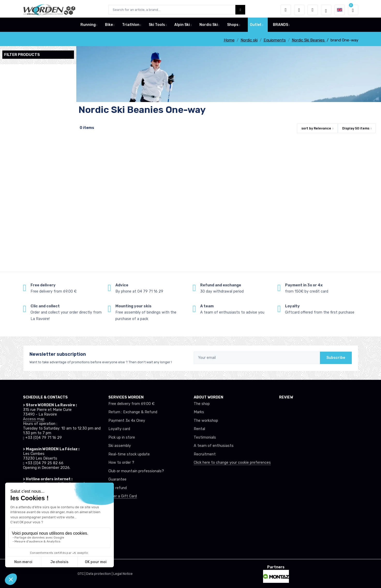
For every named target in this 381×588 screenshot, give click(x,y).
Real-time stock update (129, 454)
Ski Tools (157, 27)
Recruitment (205, 454)
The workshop (206, 421)
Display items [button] (356, 128)
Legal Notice (123, 574)
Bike (109, 27)
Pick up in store (122, 437)
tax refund (118, 488)
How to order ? (121, 463)
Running (88, 27)
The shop (202, 404)
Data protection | (100, 574)
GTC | (82, 574)
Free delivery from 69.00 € (131, 404)
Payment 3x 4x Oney (127, 421)
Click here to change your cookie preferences (232, 463)
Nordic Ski (209, 27)
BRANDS (281, 27)
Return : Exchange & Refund (133, 412)
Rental (199, 429)
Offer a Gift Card (123, 496)
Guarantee (117, 479)
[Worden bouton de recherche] (240, 10)
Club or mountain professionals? (136, 471)
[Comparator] (313, 10)
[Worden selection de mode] (326, 10)
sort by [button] (316, 128)
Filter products (22, 55)
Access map (34, 419)
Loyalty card (119, 429)
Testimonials (205, 437)
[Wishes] (299, 10)
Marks (199, 412)
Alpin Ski (182, 27)
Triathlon (131, 27)
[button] (286, 10)
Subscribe (336, 358)
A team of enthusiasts (214, 446)
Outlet (256, 27)
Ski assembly (120, 446)
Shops (233, 27)
